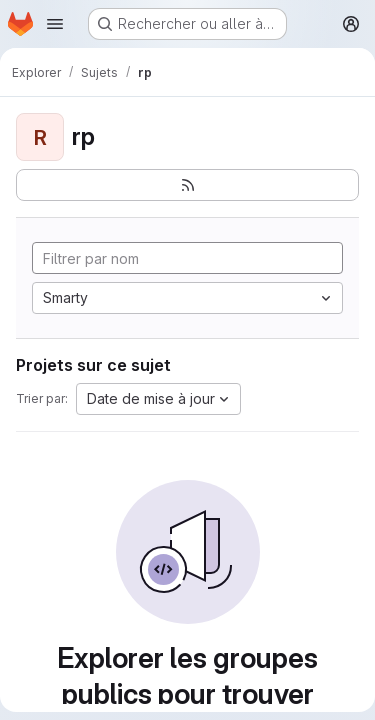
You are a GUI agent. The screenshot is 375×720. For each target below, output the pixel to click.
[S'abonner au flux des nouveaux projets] (187, 185)
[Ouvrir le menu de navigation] (55, 24)
